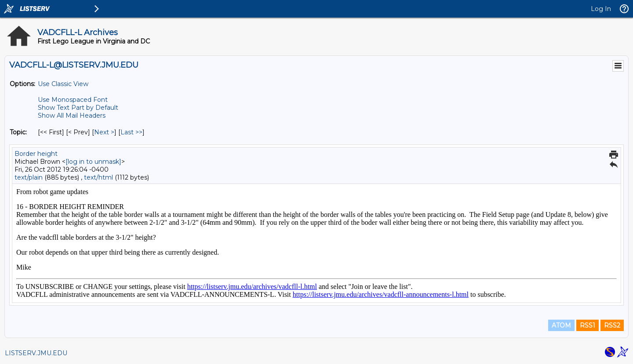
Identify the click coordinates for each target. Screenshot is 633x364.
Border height (36, 154)
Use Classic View (63, 84)
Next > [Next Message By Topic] (104, 132)
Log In (601, 9)
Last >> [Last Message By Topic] (131, 132)
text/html (98, 177)
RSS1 (588, 325)
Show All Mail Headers (72, 115)
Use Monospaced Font (73, 100)
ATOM (561, 325)
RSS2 (612, 325)
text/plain (29, 177)
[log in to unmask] (93, 162)
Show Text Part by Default (78, 108)
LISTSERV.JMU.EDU (36, 353)
